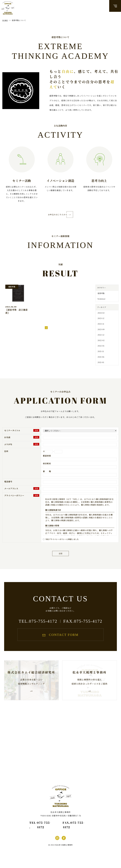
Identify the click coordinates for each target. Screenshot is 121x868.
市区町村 (47, 471)
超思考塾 (101, 296)
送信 (60, 562)
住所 (6, 458)
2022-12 (101, 340)
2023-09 (101, 334)
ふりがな (8, 451)
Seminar (101, 302)
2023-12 (101, 322)
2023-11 (100, 328)
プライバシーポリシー (14, 503)
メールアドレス (11, 496)
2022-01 (101, 352)
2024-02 (101, 316)
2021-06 (101, 363)
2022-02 (101, 346)
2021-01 (100, 369)
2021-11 (100, 357)
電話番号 (8, 489)
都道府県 (47, 463)
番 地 (47, 478)
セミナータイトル (12, 438)
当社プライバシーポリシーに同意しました (62, 546)
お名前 (7, 444)
